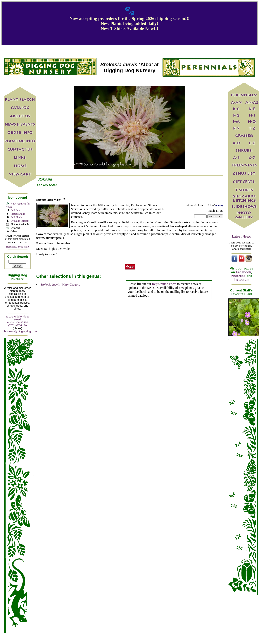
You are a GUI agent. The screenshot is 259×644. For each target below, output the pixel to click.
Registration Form (164, 284)
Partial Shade (18, 214)
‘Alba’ (49, 200)
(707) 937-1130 (18, 325)
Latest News (242, 237)
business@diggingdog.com (20, 331)
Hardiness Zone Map (17, 247)
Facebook (244, 272)
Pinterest (238, 276)
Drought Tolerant (20, 221)
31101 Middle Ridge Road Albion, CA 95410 (18, 320)
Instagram (241, 280)
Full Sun (15, 210)
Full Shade (17, 217)
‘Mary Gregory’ (61, 284)
